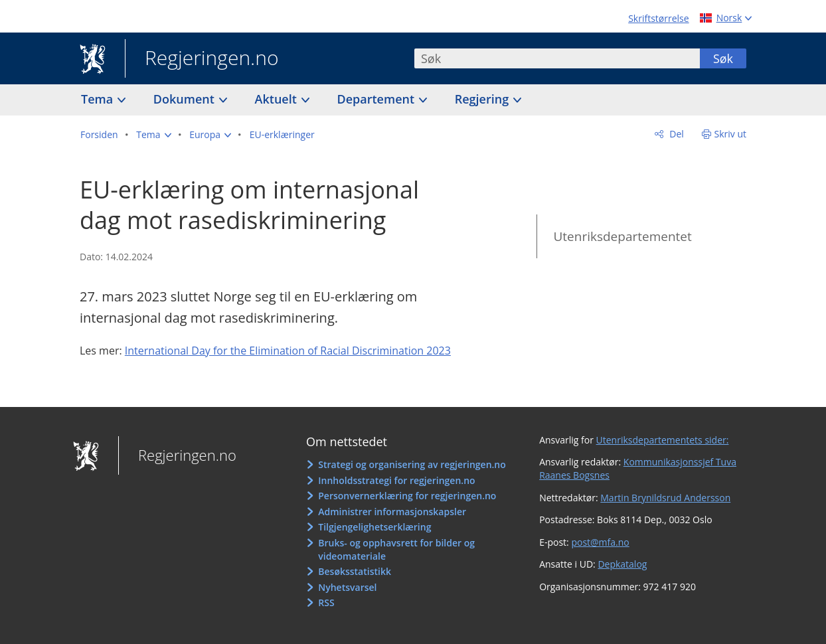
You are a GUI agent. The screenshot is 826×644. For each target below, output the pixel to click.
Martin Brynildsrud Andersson (665, 498)
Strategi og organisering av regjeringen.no (412, 464)
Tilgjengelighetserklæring (374, 527)
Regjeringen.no (202, 59)
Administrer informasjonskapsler (392, 512)
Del (676, 134)
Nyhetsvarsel (347, 587)
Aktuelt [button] (278, 99)
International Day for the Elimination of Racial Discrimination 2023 (288, 351)
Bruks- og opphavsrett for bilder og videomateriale (396, 549)
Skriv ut (731, 134)
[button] (153, 135)
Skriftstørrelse (658, 18)
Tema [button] (99, 99)
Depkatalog (622, 564)
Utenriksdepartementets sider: (663, 440)
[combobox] (557, 58)
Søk (723, 58)
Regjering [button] (483, 99)
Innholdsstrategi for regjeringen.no (396, 480)
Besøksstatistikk (355, 571)
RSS (326, 603)
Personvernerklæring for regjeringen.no (407, 496)
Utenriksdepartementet (622, 236)
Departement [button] (377, 99)
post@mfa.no (600, 542)
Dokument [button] (186, 99)
